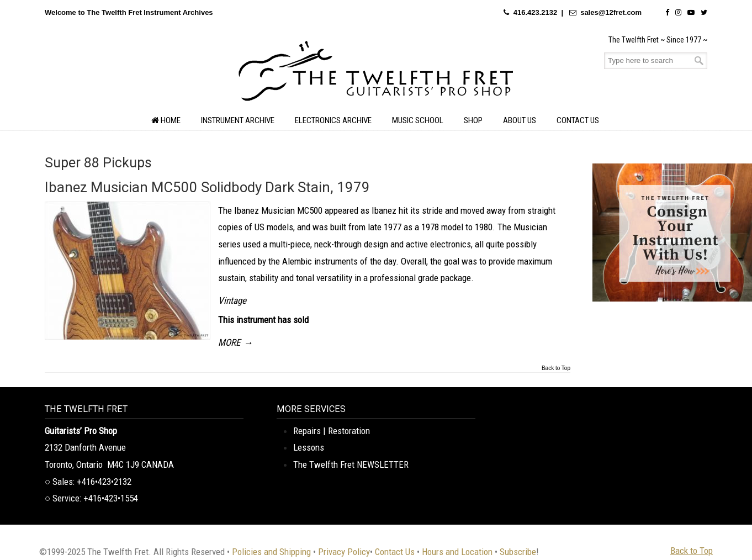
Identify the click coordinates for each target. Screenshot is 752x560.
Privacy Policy (344, 552)
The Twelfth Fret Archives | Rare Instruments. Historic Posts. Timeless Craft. (376, 74)
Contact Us (395, 552)
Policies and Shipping (271, 552)
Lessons (309, 447)
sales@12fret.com (611, 12)
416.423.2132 (536, 12)
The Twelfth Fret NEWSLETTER (351, 464)
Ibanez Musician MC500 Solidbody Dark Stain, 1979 (207, 187)
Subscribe (518, 552)
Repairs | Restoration (332, 431)
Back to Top (556, 368)
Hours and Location (457, 552)
